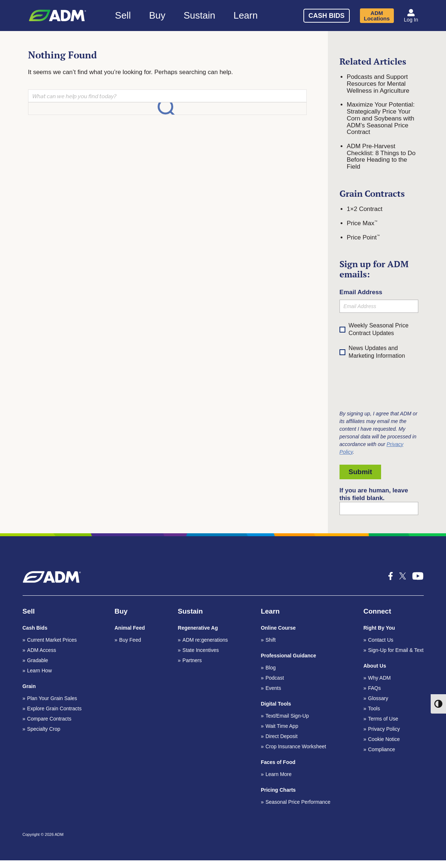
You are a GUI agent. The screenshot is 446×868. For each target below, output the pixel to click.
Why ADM (379, 678)
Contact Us (381, 640)
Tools (374, 708)
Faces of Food (278, 762)
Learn (246, 15)
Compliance (381, 749)
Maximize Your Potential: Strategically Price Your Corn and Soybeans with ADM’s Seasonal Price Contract (381, 118)
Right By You (379, 628)
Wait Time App (282, 726)
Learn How (39, 671)
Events (273, 688)
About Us (375, 666)
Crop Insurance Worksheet (296, 746)
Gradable (38, 660)
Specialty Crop (44, 729)
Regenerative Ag (198, 628)
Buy (157, 15)
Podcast (275, 678)
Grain (29, 686)
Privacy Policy (384, 729)
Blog (271, 668)
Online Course (278, 628)
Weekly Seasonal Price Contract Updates (379, 329)
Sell (123, 15)
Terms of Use (383, 719)
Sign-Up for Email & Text (396, 650)
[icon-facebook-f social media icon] (391, 576)
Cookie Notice (384, 739)
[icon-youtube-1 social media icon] (418, 576)
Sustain (199, 15)
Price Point (363, 237)
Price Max (362, 223)
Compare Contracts (49, 719)
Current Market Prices (52, 640)
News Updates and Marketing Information (372, 352)
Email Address (361, 292)
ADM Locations (377, 16)
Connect (377, 611)
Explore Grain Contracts (54, 708)
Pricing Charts (278, 790)
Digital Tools (276, 704)
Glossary (378, 698)
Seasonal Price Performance (298, 802)
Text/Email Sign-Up (287, 716)
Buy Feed (130, 640)
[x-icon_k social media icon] (403, 576)
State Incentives (201, 650)
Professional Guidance (288, 656)
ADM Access (41, 650)
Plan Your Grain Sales (52, 698)
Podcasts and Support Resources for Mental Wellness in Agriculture (378, 84)
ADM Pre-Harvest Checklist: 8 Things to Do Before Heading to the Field (381, 156)
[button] (411, 16)
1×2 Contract (365, 209)
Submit (360, 472)
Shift (271, 640)
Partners (192, 660)
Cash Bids (327, 16)
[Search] (281, 14)
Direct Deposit (282, 736)
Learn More (279, 774)
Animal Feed (130, 628)
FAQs (374, 688)
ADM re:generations (205, 640)
